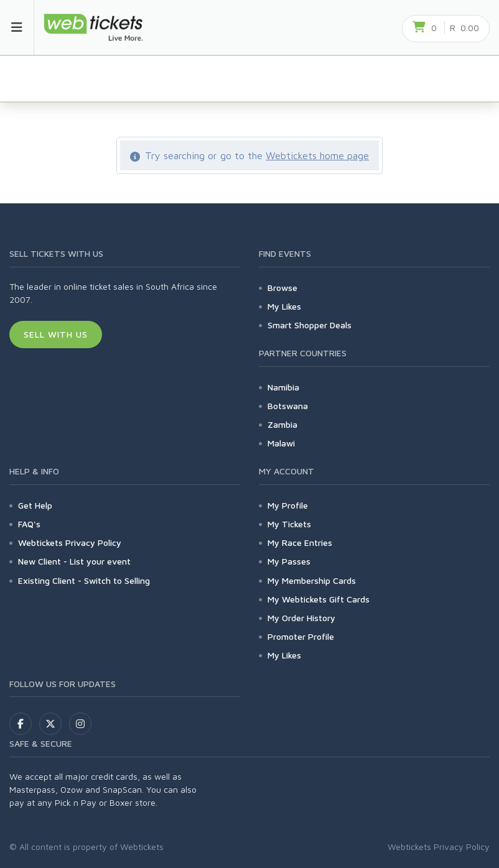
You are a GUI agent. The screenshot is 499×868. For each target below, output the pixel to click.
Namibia (283, 387)
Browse (282, 288)
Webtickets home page (317, 155)
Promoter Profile (301, 636)
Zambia (282, 424)
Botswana (288, 406)
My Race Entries (300, 542)
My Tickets (289, 524)
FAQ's (29, 524)
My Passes (289, 561)
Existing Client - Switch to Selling (84, 580)
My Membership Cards (312, 580)
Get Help (35, 505)
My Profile (288, 505)
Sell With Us (56, 334)
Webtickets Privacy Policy (70, 542)
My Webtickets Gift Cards (319, 599)
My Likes (284, 306)
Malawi (281, 443)
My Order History (301, 618)
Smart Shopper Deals (310, 325)
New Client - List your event (74, 561)
